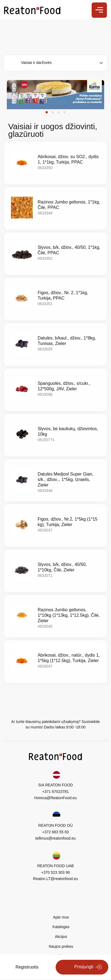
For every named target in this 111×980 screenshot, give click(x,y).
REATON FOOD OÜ (55, 825)
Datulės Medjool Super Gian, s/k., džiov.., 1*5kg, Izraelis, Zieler (66, 479)
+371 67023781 (56, 792)
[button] (47, 112)
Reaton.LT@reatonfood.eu (55, 879)
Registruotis (27, 967)
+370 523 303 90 (56, 872)
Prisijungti (84, 967)
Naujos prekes (61, 946)
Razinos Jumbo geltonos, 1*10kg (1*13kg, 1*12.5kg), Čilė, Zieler (69, 615)
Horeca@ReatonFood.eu (56, 798)
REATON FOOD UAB (55, 866)
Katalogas (61, 927)
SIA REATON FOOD (55, 785)
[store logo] (32, 10)
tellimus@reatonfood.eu (55, 838)
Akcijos (61, 937)
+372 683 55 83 (56, 832)
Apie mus (61, 917)
